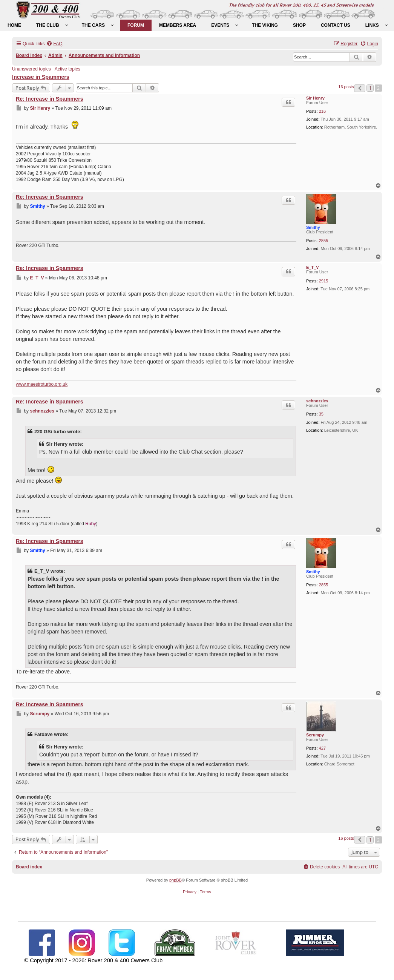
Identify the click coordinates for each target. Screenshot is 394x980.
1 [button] (370, 88)
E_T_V (313, 267)
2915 (323, 281)
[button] (360, 88)
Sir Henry (315, 98)
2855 (323, 241)
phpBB (176, 880)
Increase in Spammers (41, 77)
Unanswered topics (31, 69)
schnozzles (317, 401)
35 (321, 414)
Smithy (313, 227)
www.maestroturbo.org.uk (42, 384)
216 (322, 111)
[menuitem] (14, 25)
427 (322, 748)
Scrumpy (315, 735)
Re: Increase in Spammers (50, 99)
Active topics (67, 69)
